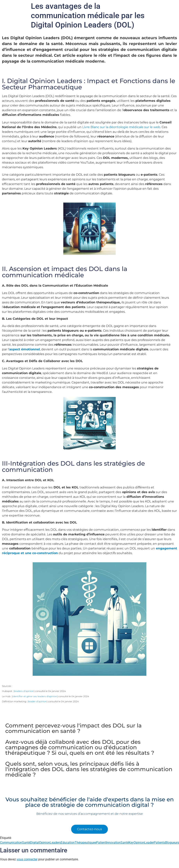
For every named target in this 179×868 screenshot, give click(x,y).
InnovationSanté (117, 843)
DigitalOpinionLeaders (45, 843)
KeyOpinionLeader (141, 843)
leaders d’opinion (24, 691)
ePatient (100, 843)
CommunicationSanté (15, 843)
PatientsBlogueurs (166, 843)
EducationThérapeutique (78, 843)
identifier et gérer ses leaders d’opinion (35, 696)
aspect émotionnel (25, 349)
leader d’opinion (38, 701)
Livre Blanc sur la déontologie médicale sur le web (121, 127)
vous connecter (27, 859)
